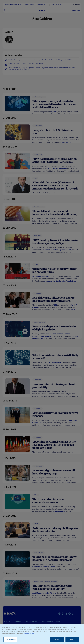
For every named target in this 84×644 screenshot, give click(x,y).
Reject (72, 639)
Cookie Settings (10, 639)
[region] (42, 634)
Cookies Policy (29, 634)
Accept (57, 639)
